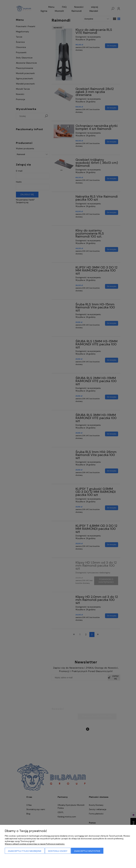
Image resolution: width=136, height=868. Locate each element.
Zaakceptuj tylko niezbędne (25, 851)
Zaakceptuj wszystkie (87, 851)
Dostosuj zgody (58, 851)
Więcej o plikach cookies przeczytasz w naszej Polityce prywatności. (35, 844)
